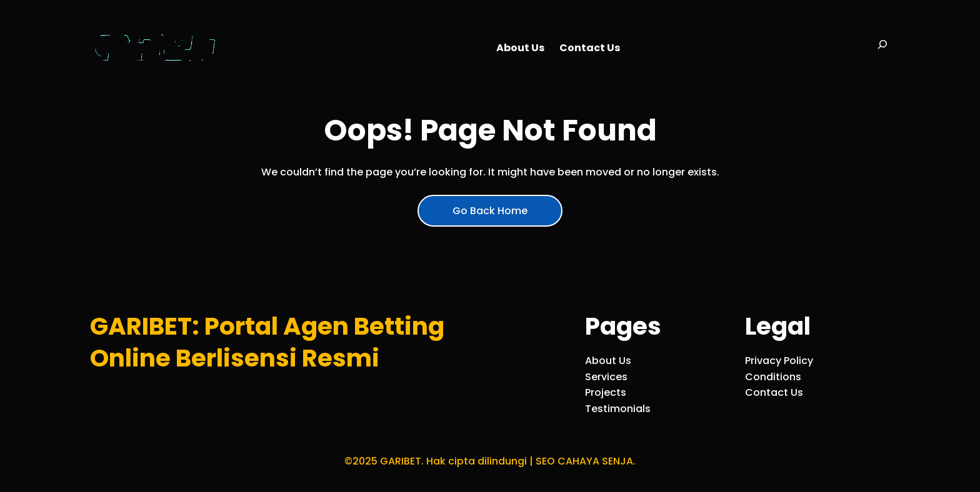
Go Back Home (490, 211)
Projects (606, 392)
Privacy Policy (779, 361)
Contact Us (774, 392)
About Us (608, 361)
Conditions (773, 377)
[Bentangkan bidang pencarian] (882, 48)
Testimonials (618, 409)
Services (606, 377)
